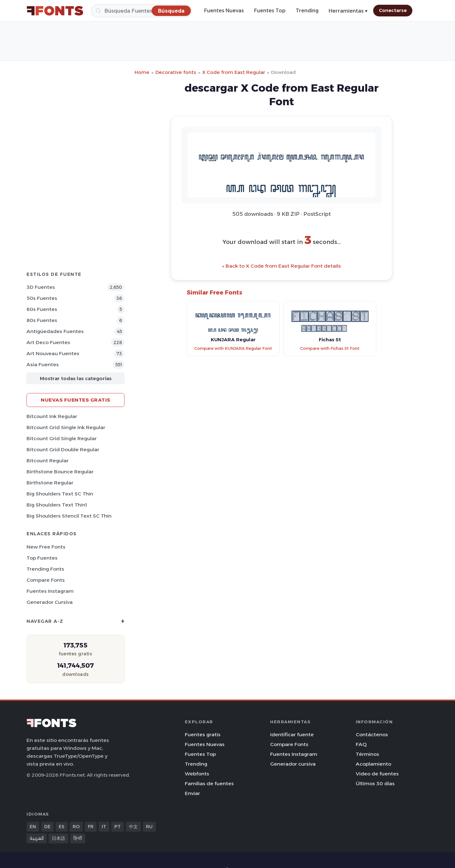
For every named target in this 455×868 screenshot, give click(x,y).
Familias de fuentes (209, 783)
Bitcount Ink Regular (52, 416)
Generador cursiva (50, 602)
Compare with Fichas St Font (330, 348)
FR (91, 827)
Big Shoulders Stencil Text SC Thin (69, 516)
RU (149, 827)
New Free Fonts (46, 547)
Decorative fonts (176, 72)
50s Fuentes (42, 298)
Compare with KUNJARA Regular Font (233, 348)
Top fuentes (42, 558)
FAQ (361, 744)
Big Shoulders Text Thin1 (57, 505)
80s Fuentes (42, 320)
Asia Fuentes (43, 364)
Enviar (192, 793)
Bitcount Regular (48, 461)
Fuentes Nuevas (224, 11)
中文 (133, 827)
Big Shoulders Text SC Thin (60, 494)
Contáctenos (372, 734)
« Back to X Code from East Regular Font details (282, 266)
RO (76, 827)
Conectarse (393, 10)
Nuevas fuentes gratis (76, 400)
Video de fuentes (377, 774)
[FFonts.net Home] (55, 11)
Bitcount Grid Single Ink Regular (66, 427)
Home (142, 72)
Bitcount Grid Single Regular (62, 438)
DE (47, 827)
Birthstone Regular (50, 483)
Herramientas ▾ (348, 11)
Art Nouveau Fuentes (53, 353)
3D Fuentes (41, 287)
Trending (307, 11)
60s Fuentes (42, 309)
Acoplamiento (373, 764)
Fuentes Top (270, 11)
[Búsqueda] (142, 11)
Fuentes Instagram (50, 591)
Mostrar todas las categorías (76, 378)
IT (104, 827)
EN (33, 827)
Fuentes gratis (203, 734)
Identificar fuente (292, 734)
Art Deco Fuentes (48, 342)
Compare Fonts (46, 580)
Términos (367, 754)
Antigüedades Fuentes (55, 331)
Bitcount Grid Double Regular (63, 449)
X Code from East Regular (234, 72)
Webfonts (197, 774)
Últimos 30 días (375, 783)
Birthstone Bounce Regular (60, 472)
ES (62, 827)
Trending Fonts (45, 569)
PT (118, 827)
